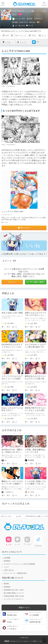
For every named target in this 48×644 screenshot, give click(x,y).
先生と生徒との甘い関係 (12, 313)
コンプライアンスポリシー (14, 599)
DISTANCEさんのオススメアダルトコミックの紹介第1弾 (12, 347)
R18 (7, 36)
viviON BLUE (38, 621)
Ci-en (15, 621)
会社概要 (7, 558)
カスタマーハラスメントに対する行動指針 (20, 564)
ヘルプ (6, 567)
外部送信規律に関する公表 (14, 596)
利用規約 (7, 561)
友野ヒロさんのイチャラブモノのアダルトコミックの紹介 (35, 315)
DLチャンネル (24, 4)
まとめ (18, 516)
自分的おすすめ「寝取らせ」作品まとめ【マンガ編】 (12, 452)
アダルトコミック (20, 36)
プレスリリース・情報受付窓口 (15, 573)
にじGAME (38, 614)
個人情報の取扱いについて (14, 593)
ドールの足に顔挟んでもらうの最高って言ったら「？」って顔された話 (35, 484)
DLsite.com (15, 614)
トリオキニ (15, 628)
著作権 (6, 584)
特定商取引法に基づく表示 (14, 590)
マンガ (31, 26)
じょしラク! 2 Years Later (12, 211)
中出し (34, 36)
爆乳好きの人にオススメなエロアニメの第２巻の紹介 (35, 379)
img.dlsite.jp (11, 86)
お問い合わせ (9, 570)
